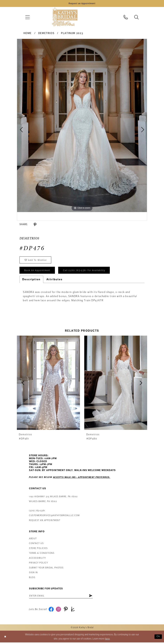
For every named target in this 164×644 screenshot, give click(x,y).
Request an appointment (45, 521)
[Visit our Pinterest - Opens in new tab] (66, 611)
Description (31, 280)
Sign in (33, 574)
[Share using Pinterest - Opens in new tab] (35, 225)
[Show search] (137, 17)
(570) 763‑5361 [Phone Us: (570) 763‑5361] (37, 512)
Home (28, 33)
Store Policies (38, 549)
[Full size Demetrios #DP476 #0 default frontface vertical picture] (82, 126)
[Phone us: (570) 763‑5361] (126, 17)
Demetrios (46, 33)
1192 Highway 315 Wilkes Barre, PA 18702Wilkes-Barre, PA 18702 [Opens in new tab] (53, 500)
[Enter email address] (62, 597)
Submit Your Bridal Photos (46, 569)
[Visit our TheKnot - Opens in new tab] (74, 611)
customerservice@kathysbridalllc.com (54, 517)
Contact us (36, 544)
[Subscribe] (93, 597)
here (107, 640)
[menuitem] (27, 17)
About (33, 540)
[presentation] (48, 384)
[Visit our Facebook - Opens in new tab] (51, 611)
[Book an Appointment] (82, 4)
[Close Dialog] (5, 638)
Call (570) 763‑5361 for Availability (86, 271)
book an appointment (38, 271)
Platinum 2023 (72, 33)
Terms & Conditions (42, 554)
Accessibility (38, 559)
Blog (32, 578)
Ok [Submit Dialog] (158, 638)
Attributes (54, 280)
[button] (27, 17)
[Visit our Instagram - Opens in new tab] (59, 611)
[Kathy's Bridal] (65, 17)
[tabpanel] (82, 126)
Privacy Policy (38, 564)
